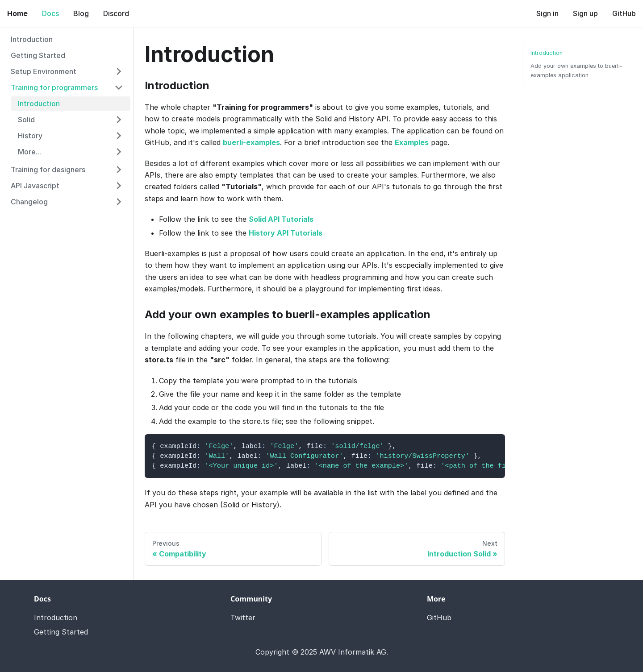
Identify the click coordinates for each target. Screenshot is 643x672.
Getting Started (38, 55)
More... (29, 152)
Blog (81, 13)
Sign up (585, 13)
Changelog (29, 202)
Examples (412, 142)
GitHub (624, 13)
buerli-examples (251, 142)
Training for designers (48, 170)
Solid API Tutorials (281, 219)
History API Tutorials (286, 233)
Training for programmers (54, 87)
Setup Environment (44, 71)
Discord (116, 13)
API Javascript (35, 186)
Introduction (32, 39)
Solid (26, 120)
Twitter (243, 618)
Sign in (547, 13)
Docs (50, 13)
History (30, 136)
